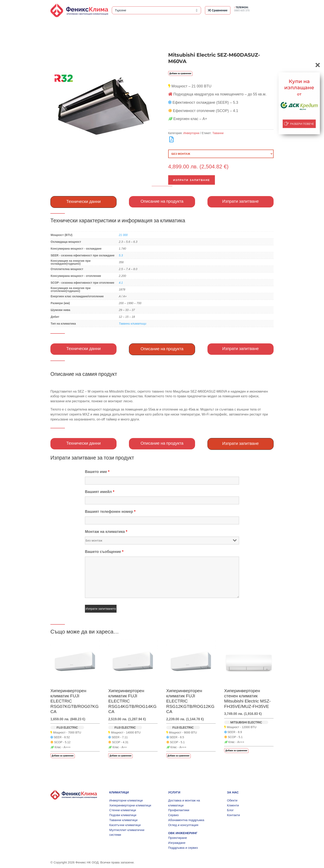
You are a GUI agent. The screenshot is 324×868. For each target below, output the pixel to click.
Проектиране (178, 838)
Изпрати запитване (192, 180)
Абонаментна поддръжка (186, 820)
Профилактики (179, 810)
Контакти (233, 815)
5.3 (121, 255)
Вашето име (97, 472)
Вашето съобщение (104, 552)
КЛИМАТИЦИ (119, 792)
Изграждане (177, 843)
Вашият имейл (100, 492)
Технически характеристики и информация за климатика (118, 220)
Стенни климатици (123, 810)
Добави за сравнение (180, 73)
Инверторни (191, 133)
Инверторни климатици (126, 800)
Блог (230, 810)
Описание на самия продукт (84, 374)
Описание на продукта (162, 201)
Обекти (232, 800)
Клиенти (233, 805)
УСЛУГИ (174, 792)
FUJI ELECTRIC (67, 728)
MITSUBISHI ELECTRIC (246, 722)
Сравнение (220, 10)
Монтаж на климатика (106, 532)
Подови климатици (123, 815)
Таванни (218, 133)
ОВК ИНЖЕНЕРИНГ (183, 833)
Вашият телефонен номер (110, 512)
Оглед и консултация (183, 825)
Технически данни (84, 201)
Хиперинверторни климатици (130, 805)
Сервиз (173, 815)
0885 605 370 (242, 9)
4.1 (121, 283)
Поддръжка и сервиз (183, 848)
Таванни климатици (133, 324)
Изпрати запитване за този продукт (92, 458)
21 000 (123, 235)
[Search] (197, 10)
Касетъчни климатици (125, 825)
